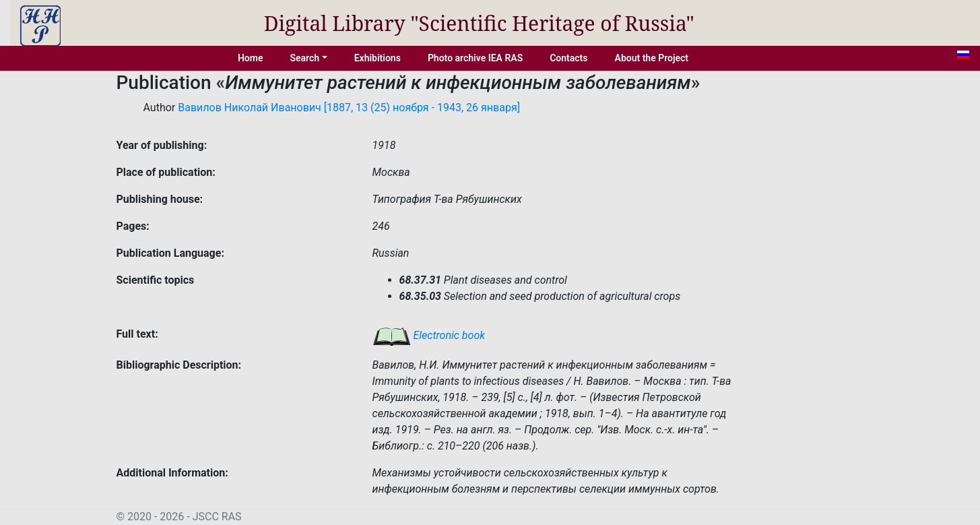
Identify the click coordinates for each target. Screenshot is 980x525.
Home (251, 58)
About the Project (652, 58)
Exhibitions (378, 58)
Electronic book (429, 335)
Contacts (568, 58)
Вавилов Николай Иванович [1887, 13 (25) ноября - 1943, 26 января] (349, 107)
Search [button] (304, 58)
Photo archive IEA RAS (475, 58)
